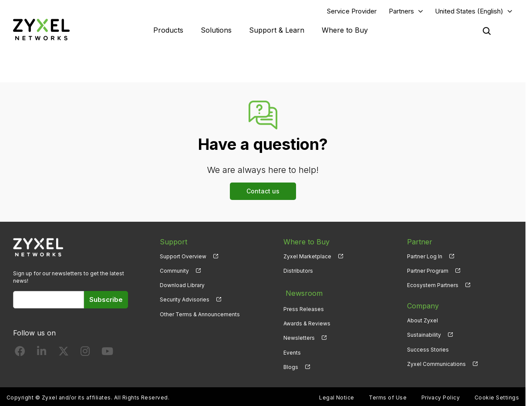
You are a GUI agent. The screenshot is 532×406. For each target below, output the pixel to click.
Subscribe (106, 301)
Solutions (216, 30)
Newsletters (299, 336)
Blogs (291, 365)
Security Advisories (185, 301)
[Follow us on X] (64, 354)
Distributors (298, 272)
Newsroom (302, 293)
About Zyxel (423, 322)
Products (168, 30)
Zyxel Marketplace (307, 257)
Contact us (263, 192)
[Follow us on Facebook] (20, 354)
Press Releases (304, 307)
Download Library (182, 286)
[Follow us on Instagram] (85, 354)
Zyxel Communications (436, 365)
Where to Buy (345, 30)
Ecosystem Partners (433, 286)
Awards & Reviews (307, 322)
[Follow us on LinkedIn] (42, 354)
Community (174, 272)
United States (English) (469, 12)
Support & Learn (277, 30)
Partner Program (428, 272)
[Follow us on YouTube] (107, 354)
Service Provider (352, 12)
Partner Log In (425, 257)
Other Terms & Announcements (200, 315)
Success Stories (428, 350)
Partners (401, 12)
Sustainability (424, 336)
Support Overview (183, 257)
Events (292, 350)
